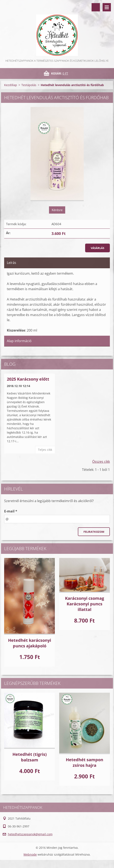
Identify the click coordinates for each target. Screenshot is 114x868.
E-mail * (11, 511)
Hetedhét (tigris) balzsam (30, 757)
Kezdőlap (11, 85)
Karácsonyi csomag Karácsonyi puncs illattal (85, 604)
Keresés (96, 7)
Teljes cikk (45, 450)
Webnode (30, 854)
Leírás (12, 263)
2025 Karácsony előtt (28, 379)
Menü (107, 7)
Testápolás (29, 85)
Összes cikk (101, 462)
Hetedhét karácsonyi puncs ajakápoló (30, 643)
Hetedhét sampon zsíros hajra (85, 762)
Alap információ (19, 341)
